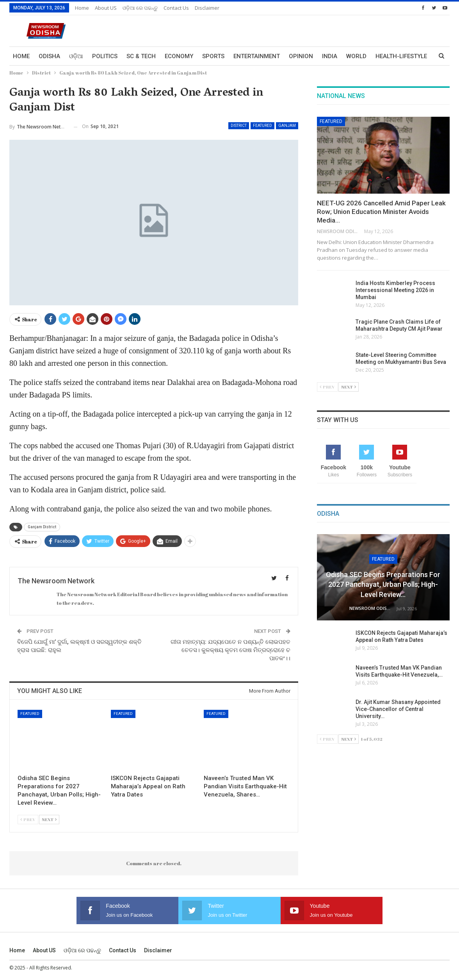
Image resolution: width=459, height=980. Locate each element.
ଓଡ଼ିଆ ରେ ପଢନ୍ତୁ (140, 8)
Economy (179, 56)
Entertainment (257, 56)
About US (106, 8)
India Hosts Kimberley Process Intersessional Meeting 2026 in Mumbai (395, 290)
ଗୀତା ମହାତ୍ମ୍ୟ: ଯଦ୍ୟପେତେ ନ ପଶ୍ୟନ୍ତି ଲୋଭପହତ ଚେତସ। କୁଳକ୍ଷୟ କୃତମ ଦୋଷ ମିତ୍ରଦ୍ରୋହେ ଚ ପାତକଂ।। (230, 650)
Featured (262, 126)
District (239, 126)
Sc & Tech (141, 56)
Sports (213, 56)
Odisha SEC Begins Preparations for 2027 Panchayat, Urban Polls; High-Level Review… (383, 584)
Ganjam (287, 126)
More (384, 56)
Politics (105, 56)
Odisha (49, 56)
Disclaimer (207, 8)
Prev (28, 819)
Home (82, 8)
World (356, 56)
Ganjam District (42, 527)
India (330, 56)
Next (49, 819)
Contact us (176, 8)
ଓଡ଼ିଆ (76, 56)
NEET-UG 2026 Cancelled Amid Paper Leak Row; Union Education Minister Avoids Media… (381, 212)
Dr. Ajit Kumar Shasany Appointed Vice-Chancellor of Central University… (398, 709)
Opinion (301, 56)
